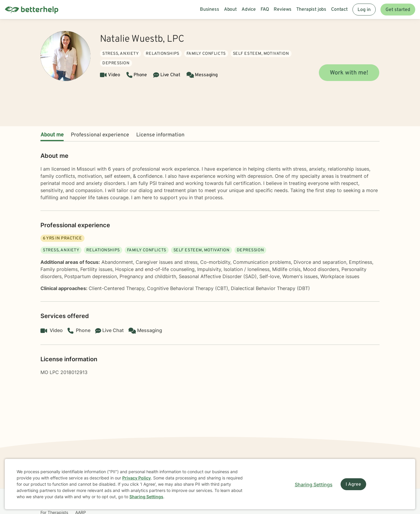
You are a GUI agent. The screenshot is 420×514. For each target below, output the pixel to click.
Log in (364, 10)
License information (160, 135)
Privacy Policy (137, 478)
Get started (398, 10)
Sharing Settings (146, 497)
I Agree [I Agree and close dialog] (353, 485)
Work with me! (349, 73)
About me (52, 135)
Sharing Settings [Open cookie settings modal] (314, 485)
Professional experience (100, 135)
